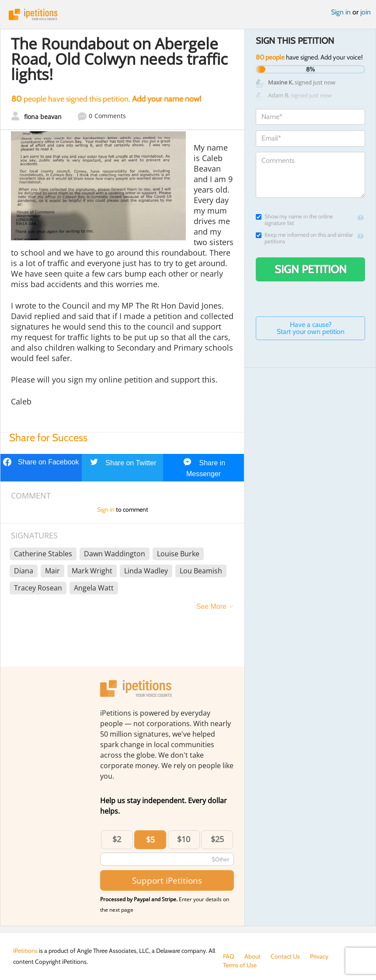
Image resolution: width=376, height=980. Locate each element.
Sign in (341, 12)
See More (211, 606)
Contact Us (285, 956)
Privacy (319, 956)
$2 (117, 839)
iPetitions (188, 14)
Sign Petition (311, 269)
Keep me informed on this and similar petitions (304, 238)
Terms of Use (240, 965)
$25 (217, 839)
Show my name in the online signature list (294, 220)
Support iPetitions (167, 880)
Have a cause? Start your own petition (311, 328)
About (252, 956)
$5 (150, 839)
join (366, 12)
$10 (184, 839)
